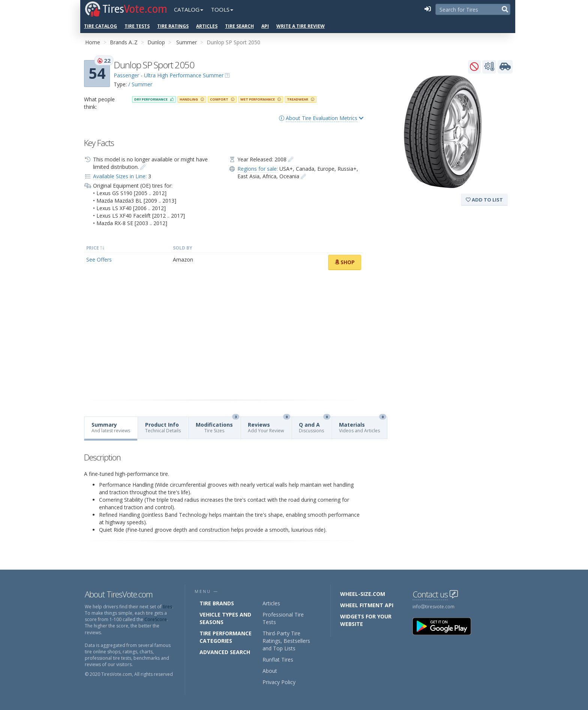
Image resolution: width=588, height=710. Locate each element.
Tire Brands (217, 603)
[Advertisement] (224, 335)
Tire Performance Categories (226, 637)
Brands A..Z (124, 42)
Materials (363, 425)
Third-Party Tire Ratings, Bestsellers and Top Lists (286, 641)
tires (167, 607)
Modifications (217, 425)
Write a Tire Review (301, 26)
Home (93, 42)
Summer (187, 42)
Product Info (163, 427)
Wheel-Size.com (363, 594)
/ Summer (140, 84)
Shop (345, 262)
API (265, 26)
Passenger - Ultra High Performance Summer (169, 75)
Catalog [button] (189, 9)
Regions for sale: (258, 169)
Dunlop (156, 42)
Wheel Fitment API (367, 605)
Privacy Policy (279, 682)
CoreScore (156, 619)
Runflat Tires (278, 660)
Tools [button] (222, 9)
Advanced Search (225, 652)
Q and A (315, 425)
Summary (111, 427)
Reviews (269, 425)
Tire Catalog (100, 26)
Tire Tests (137, 26)
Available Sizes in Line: (120, 176)
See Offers (99, 259)
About (270, 671)
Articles (207, 26)
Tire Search (239, 26)
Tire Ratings (173, 26)
